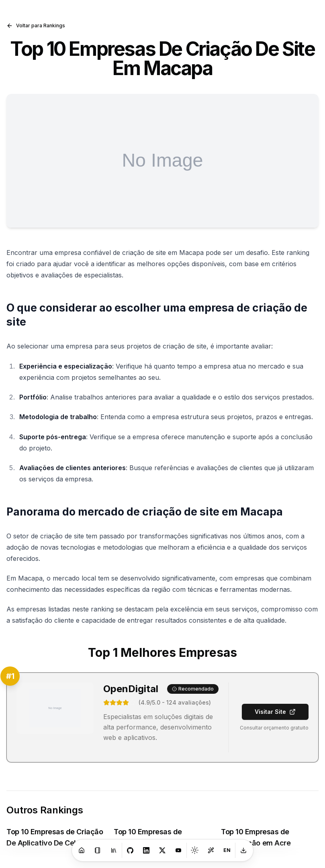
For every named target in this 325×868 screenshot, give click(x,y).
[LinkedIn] (146, 850)
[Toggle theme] (195, 850)
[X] (162, 850)
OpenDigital (131, 689)
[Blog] (98, 850)
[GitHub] (130, 850)
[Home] (82, 850)
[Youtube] (178, 850)
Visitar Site (275, 712)
